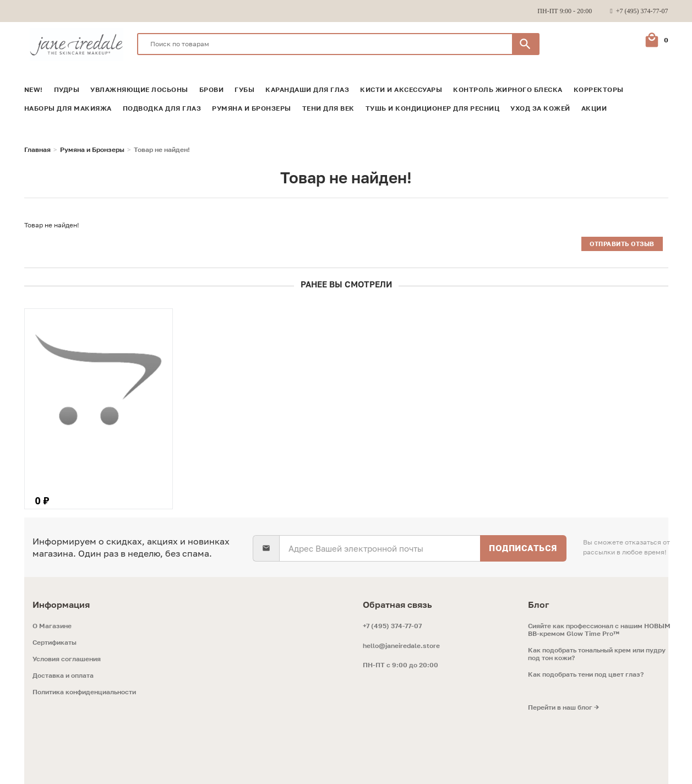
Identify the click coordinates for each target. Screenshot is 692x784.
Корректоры (599, 90)
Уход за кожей (540, 108)
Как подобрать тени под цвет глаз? (586, 674)
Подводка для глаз (162, 108)
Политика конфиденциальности (84, 692)
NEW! (34, 90)
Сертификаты (55, 643)
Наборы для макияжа (68, 108)
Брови (212, 90)
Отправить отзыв (622, 244)
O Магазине (52, 626)
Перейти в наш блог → (563, 707)
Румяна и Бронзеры (252, 108)
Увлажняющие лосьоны (139, 90)
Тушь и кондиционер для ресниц (433, 108)
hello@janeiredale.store (401, 646)
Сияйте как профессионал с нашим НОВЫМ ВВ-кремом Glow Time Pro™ (599, 630)
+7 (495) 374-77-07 (392, 626)
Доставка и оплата (63, 676)
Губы (244, 90)
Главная (37, 150)
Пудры (67, 90)
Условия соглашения (67, 659)
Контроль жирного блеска (508, 90)
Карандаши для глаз (307, 90)
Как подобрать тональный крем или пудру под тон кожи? (597, 654)
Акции (594, 108)
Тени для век (328, 108)
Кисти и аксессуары (401, 90)
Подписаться (523, 548)
